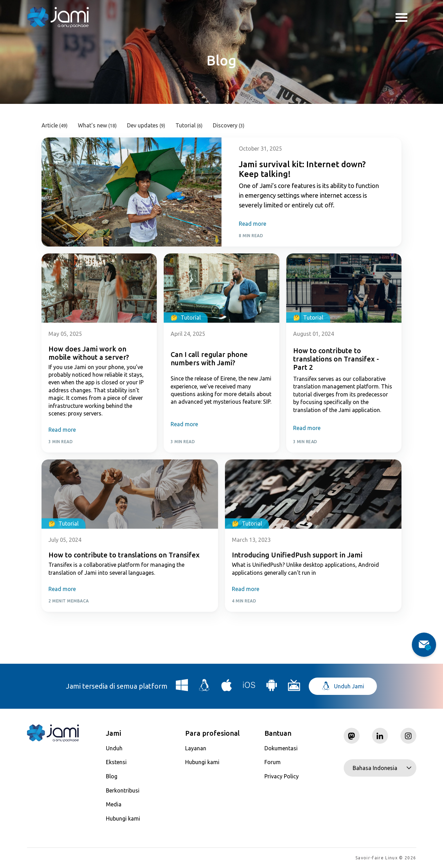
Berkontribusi (123, 790)
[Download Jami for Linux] (205, 688)
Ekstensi (116, 762)
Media (114, 804)
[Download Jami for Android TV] (294, 688)
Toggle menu (401, 18)
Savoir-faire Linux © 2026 (386, 858)
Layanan (196, 748)
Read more (252, 224)
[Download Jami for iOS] (249, 688)
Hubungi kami (123, 818)
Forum (273, 762)
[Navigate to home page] (58, 17)
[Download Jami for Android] (272, 688)
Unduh (114, 748)
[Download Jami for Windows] (182, 688)
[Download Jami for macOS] (227, 688)
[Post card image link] (132, 192)
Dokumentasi (281, 748)
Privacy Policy (282, 776)
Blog (112, 776)
